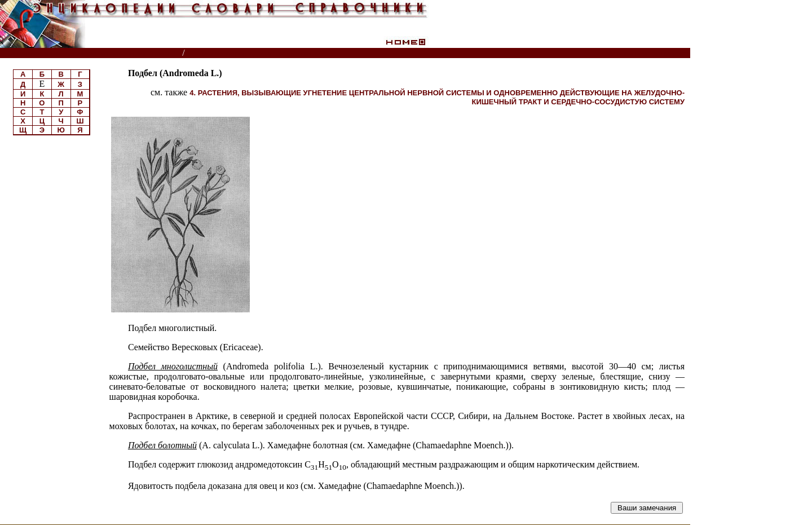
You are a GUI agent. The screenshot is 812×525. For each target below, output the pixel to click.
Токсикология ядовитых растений (259, 53)
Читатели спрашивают (647, 53)
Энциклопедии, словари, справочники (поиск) (92, 53)
